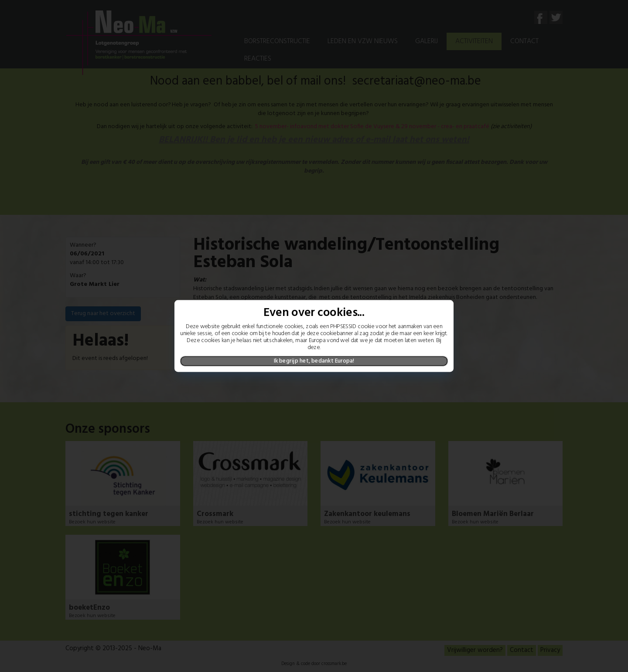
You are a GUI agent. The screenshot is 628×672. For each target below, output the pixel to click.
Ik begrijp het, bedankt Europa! (314, 361)
